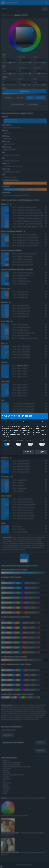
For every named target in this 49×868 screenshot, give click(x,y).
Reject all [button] (28, 452)
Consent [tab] (10, 422)
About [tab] (40, 422)
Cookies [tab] (26, 422)
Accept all (41, 452)
